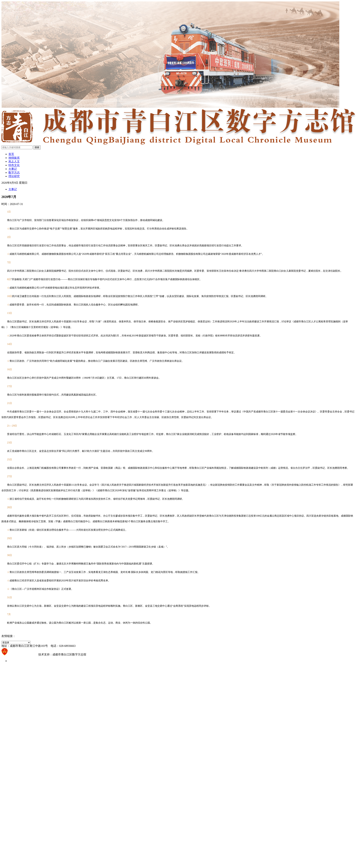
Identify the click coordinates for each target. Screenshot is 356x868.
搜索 (37, 147)
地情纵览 (14, 158)
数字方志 (14, 173)
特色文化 (14, 165)
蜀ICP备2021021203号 (23, 654)
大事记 (13, 169)
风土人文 (14, 161)
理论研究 (14, 176)
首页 (11, 154)
